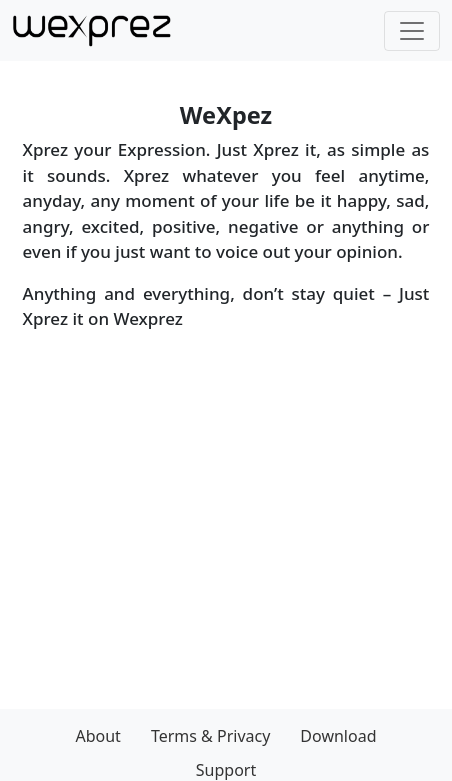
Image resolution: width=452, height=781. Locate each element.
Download (338, 736)
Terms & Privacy (210, 736)
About (97, 736)
